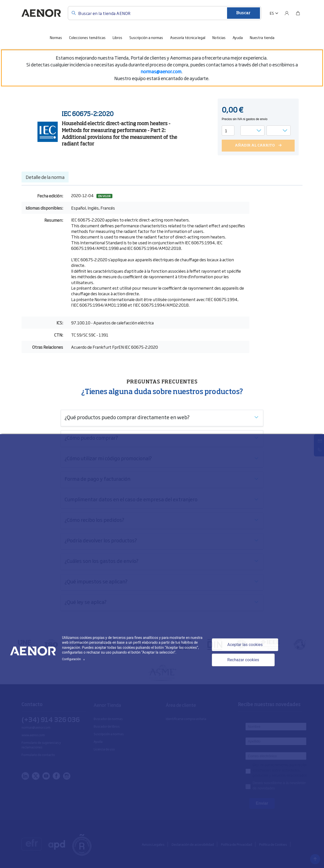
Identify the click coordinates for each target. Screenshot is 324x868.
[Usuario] (287, 13)
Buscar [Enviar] (243, 13)
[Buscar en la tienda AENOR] (165, 13)
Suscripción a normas (146, 37)
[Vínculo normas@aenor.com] (161, 71)
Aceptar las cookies (245, 645)
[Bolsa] (298, 13)
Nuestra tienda (262, 37)
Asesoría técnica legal (188, 37)
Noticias (219, 37)
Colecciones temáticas (87, 37)
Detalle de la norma (45, 177)
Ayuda (238, 37)
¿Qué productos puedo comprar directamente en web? (127, 417)
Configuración (74, 659)
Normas (56, 37)
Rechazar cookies (243, 660)
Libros (117, 37)
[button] (274, 13)
